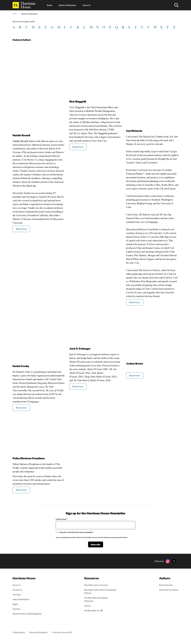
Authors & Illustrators (67, 5)
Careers (88, 606)
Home (15, 14)
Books (50, 5)
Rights (15, 604)
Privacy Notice (19, 632)
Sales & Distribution (21, 599)
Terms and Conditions (38, 632)
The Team (17, 594)
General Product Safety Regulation (27, 614)
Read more (21, 229)
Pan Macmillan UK (93, 610)
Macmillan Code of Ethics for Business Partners (100, 591)
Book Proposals (166, 585)
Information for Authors (169, 590)
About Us (87, 5)
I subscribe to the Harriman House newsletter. (75, 532)
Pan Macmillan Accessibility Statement (96, 599)
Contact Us (17, 590)
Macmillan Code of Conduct (96, 585)
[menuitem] (27, 578)
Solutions (17, 609)
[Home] (24, 5)
